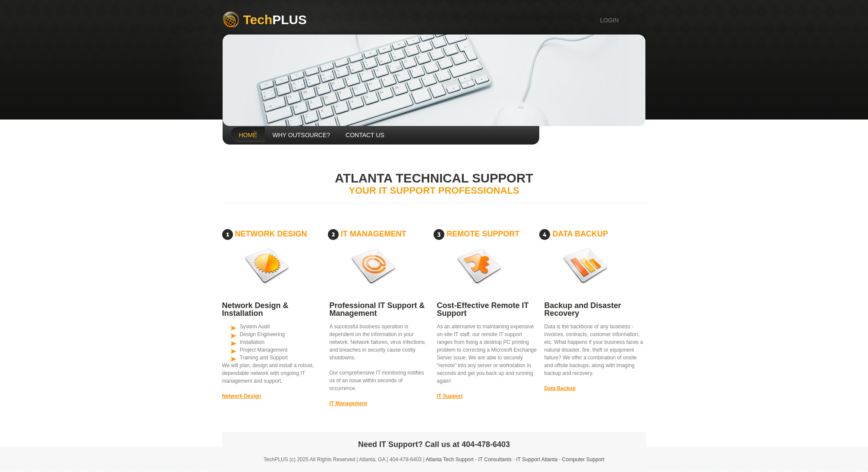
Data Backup (560, 388)
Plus (275, 20)
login (610, 20)
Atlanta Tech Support (450, 459)
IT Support (450, 396)
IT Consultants (495, 459)
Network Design (242, 396)
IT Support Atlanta (537, 459)
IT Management (348, 403)
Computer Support (583, 459)
